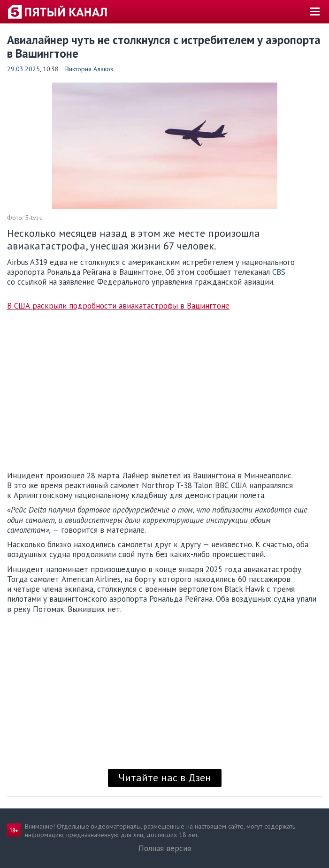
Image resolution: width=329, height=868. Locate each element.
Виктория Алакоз (89, 69)
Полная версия (165, 848)
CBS (279, 272)
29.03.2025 (23, 69)
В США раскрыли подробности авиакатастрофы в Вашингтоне (118, 306)
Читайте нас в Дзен (165, 777)
